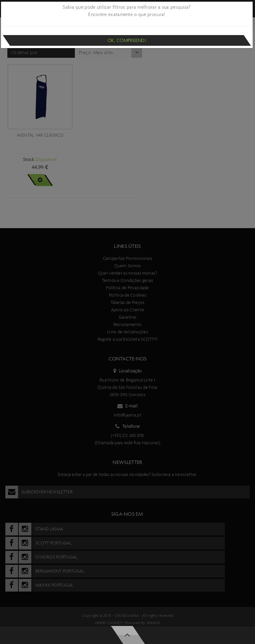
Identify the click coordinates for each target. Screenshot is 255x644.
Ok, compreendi (127, 40)
